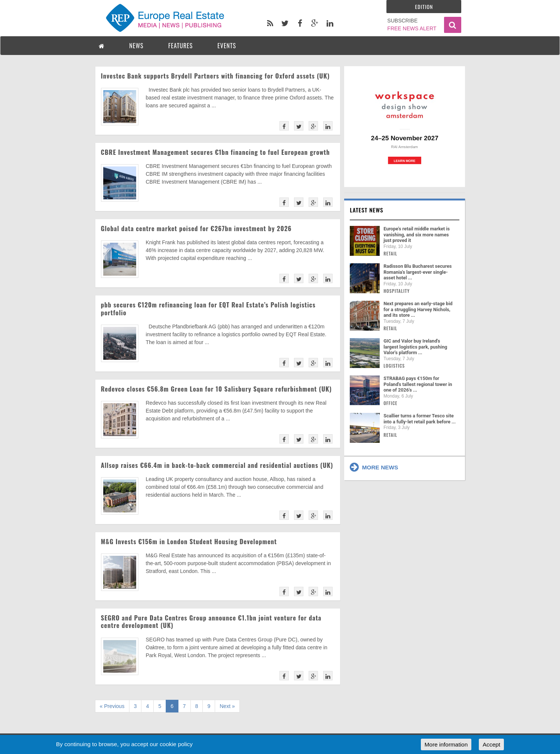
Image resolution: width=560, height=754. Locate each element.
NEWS (137, 46)
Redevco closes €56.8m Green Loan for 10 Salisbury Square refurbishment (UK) (217, 389)
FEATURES (181, 46)
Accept (491, 744)
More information (446, 744)
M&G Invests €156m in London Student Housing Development (189, 541)
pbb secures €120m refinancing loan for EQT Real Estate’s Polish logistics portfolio (208, 308)
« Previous (112, 706)
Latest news (367, 210)
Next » (227, 706)
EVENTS (227, 46)
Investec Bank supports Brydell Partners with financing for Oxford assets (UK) (215, 76)
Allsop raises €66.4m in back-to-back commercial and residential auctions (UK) (217, 465)
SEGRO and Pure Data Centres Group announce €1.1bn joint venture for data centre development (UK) (211, 621)
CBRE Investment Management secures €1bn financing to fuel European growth (215, 152)
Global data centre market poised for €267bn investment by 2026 (196, 228)
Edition (424, 7)
